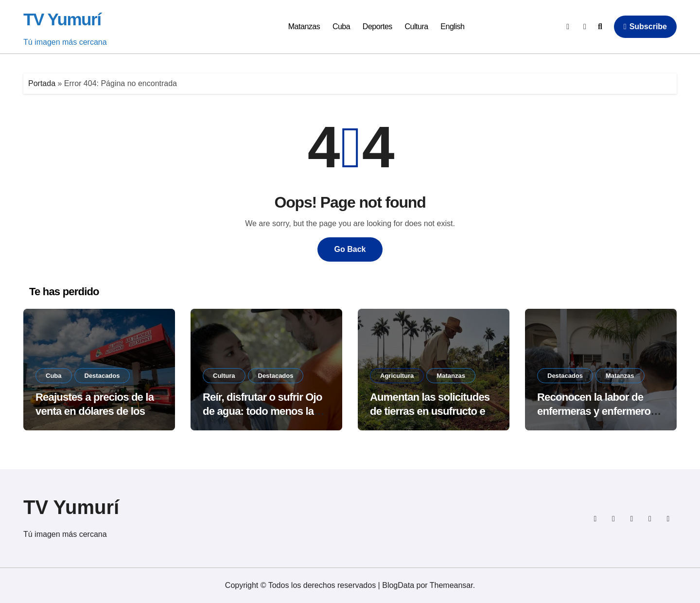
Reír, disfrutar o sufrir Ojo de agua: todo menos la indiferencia (262, 411)
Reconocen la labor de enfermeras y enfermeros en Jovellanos (597, 411)
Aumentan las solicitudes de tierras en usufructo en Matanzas (431, 411)
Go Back (350, 249)
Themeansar (451, 585)
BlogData (398, 585)
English (452, 27)
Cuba (341, 27)
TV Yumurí (62, 19)
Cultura (417, 27)
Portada (42, 83)
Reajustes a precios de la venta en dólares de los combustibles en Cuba (95, 411)
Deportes (377, 27)
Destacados (102, 376)
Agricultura (397, 376)
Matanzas (304, 27)
